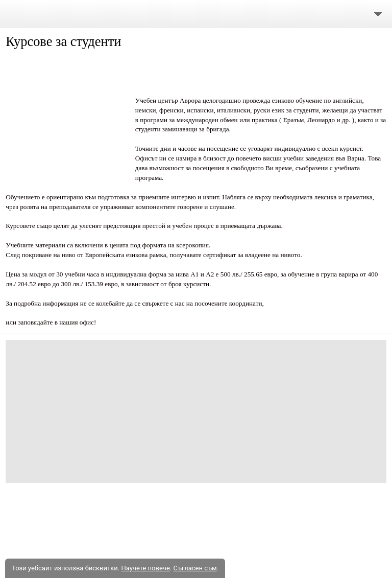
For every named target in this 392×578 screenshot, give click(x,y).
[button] (66, 118)
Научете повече (145, 568)
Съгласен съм (195, 568)
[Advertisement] (196, 411)
